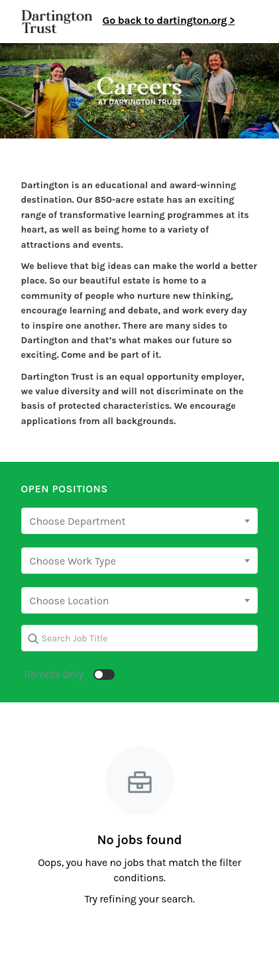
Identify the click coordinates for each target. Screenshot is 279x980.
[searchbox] (140, 522)
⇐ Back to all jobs (43, 150)
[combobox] (140, 521)
